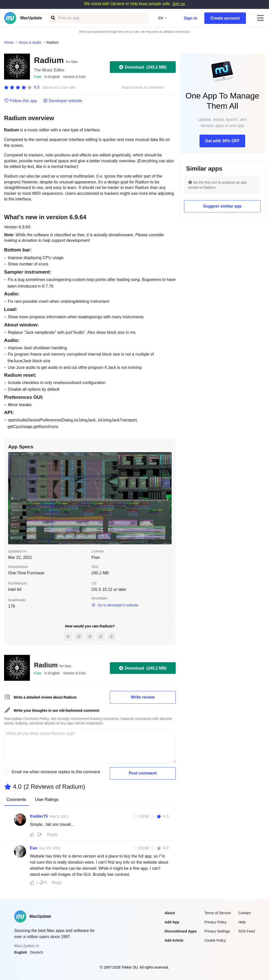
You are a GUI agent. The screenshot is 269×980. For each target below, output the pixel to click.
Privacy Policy (215, 922)
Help (242, 922)
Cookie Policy (215, 940)
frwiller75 (39, 816)
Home (9, 42)
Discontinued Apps (181, 931)
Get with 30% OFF (222, 141)
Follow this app (21, 101)
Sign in (191, 18)
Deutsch (37, 952)
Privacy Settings (217, 931)
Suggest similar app (222, 206)
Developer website (63, 101)
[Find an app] (53, 18)
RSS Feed (247, 931)
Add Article (174, 940)
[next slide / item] (168, 498)
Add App (172, 922)
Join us (179, 4)
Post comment (143, 773)
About (170, 913)
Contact (244, 913)
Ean (34, 848)
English (21, 952)
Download (143, 67)
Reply (52, 835)
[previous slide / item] (12, 498)
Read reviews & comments (143, 88)
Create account (225, 18)
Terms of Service (218, 913)
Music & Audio (30, 42)
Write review (143, 697)
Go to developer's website (115, 605)
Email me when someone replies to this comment (56, 772)
